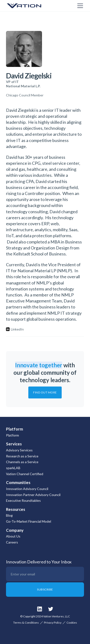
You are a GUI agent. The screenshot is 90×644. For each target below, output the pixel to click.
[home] (30, 6)
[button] (79, 6)
